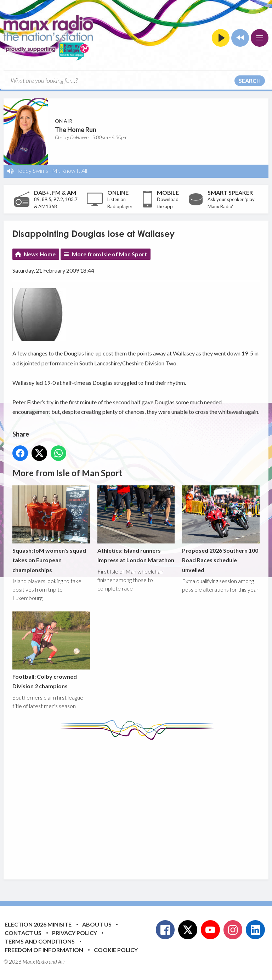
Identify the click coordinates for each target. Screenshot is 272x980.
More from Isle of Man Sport (109, 254)
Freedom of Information (44, 950)
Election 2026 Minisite (38, 924)
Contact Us (23, 933)
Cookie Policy (116, 950)
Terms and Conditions (40, 941)
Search (250, 81)
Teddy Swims (32, 170)
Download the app (168, 203)
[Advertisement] (142, 804)
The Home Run (76, 130)
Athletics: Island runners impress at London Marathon (136, 524)
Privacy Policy (75, 933)
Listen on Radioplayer (120, 203)
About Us (97, 924)
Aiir (62, 962)
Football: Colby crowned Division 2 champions (51, 650)
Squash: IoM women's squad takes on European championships (51, 529)
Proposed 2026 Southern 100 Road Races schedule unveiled (221, 529)
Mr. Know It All (70, 170)
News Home (40, 254)
